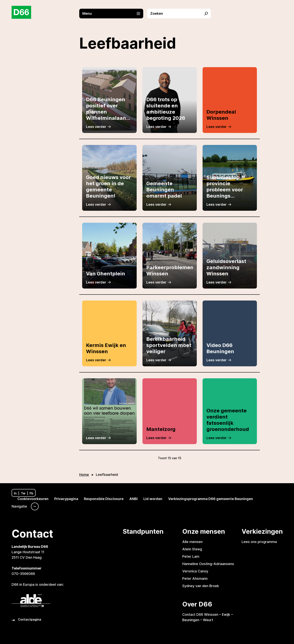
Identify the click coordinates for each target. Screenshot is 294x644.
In (15, 493)
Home (84, 475)
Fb (31, 493)
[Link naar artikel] (230, 100)
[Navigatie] (25, 506)
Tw (23, 493)
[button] (113, 14)
